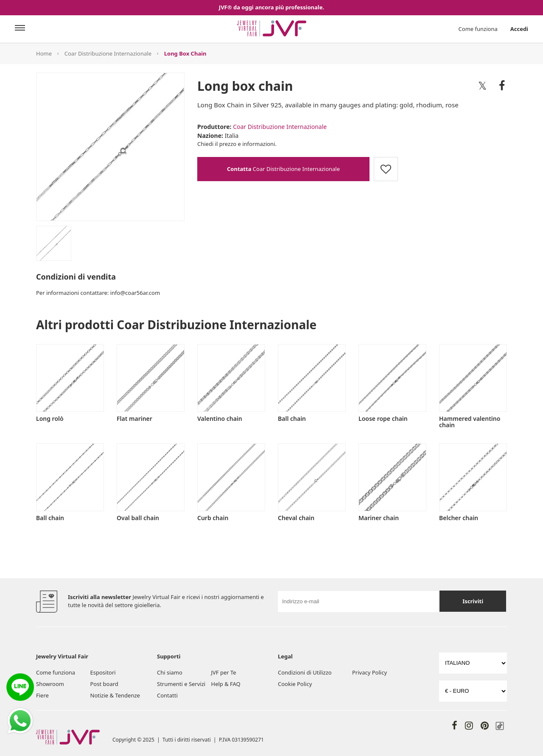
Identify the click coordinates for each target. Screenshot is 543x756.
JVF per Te (224, 672)
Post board (104, 684)
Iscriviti (473, 601)
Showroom (50, 684)
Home (44, 53)
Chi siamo (170, 672)
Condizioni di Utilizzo (305, 672)
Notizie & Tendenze (115, 695)
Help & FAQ (226, 684)
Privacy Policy (369, 672)
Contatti (167, 695)
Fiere (42, 695)
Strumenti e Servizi (181, 684)
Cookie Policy (295, 684)
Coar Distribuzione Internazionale (108, 53)
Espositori (103, 672)
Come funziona (478, 29)
